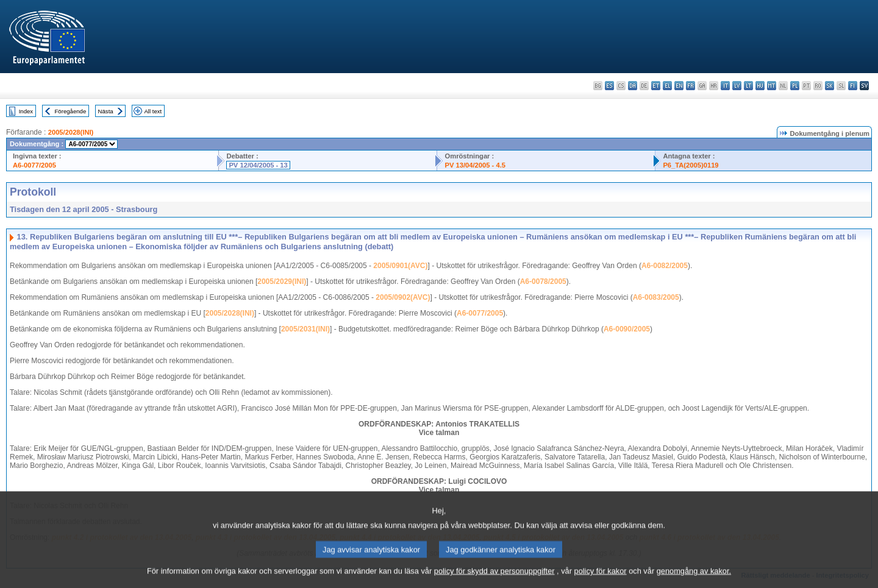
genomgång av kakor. (694, 577)
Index (26, 111)
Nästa (106, 111)
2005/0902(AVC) (403, 297)
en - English (679, 86)
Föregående (71, 111)
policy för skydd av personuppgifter (494, 577)
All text (153, 111)
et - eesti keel (656, 86)
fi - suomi (853, 86)
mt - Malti (772, 86)
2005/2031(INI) (305, 329)
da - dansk (633, 86)
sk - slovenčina (830, 86)
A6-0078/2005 (543, 282)
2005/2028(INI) (71, 132)
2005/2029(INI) (282, 282)
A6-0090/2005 (627, 329)
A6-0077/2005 (34, 165)
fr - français (691, 86)
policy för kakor (601, 577)
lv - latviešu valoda (737, 86)
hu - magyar (760, 86)
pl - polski (795, 86)
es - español (609, 86)
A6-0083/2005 (656, 297)
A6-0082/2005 (665, 266)
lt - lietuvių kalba (748, 86)
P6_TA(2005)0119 (691, 165)
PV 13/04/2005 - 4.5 (475, 165)
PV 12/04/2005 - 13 (258, 165)
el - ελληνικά (667, 86)
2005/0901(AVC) (400, 266)
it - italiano (725, 86)
